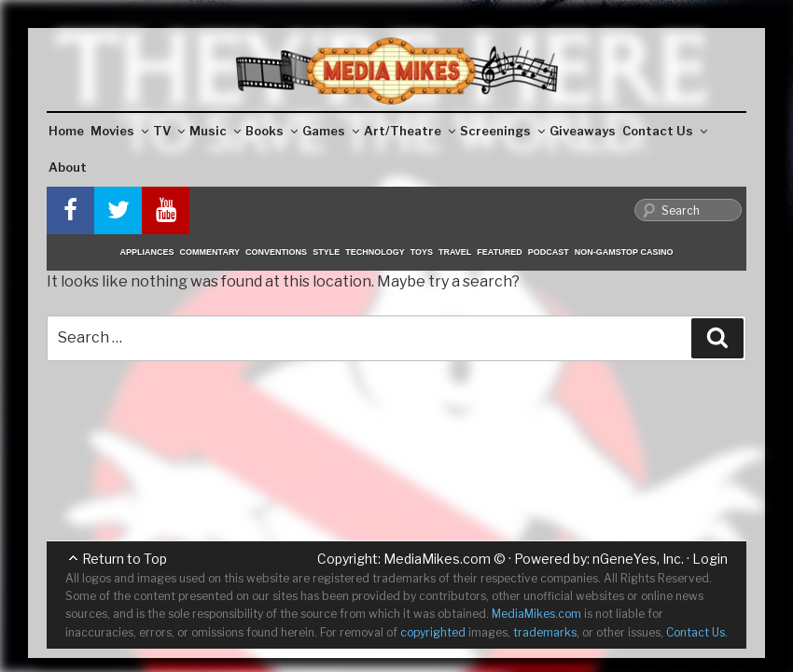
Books (271, 131)
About (68, 167)
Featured (499, 252)
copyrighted (433, 632)
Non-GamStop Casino (624, 252)
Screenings (502, 131)
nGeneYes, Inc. (638, 559)
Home (66, 131)
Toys (422, 252)
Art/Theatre (410, 131)
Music (215, 131)
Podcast (549, 252)
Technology (375, 252)
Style (326, 252)
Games (331, 131)
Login (710, 559)
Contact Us (665, 131)
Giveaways (583, 131)
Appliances (147, 252)
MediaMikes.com (437, 559)
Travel (455, 252)
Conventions (276, 252)
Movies (119, 131)
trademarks (545, 632)
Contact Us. (697, 632)
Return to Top (125, 559)
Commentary (210, 252)
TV (169, 131)
